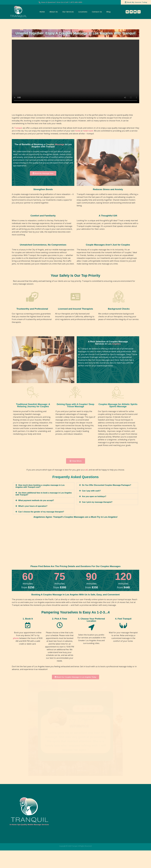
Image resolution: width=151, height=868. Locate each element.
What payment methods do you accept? (36, 500)
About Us (54, 12)
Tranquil (18, 128)
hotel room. (88, 131)
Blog (108, 12)
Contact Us (97, 12)
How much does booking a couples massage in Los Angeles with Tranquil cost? (40, 486)
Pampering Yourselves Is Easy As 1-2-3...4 (75, 612)
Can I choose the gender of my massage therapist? (41, 512)
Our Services (68, 12)
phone (16, 638)
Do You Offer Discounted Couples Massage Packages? (107, 485)
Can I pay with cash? (91, 491)
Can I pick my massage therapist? (97, 502)
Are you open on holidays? (94, 496)
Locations (83, 12)
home (78, 131)
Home (42, 12)
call (86, 470)
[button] (43, 173)
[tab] (44, 486)
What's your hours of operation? (33, 506)
